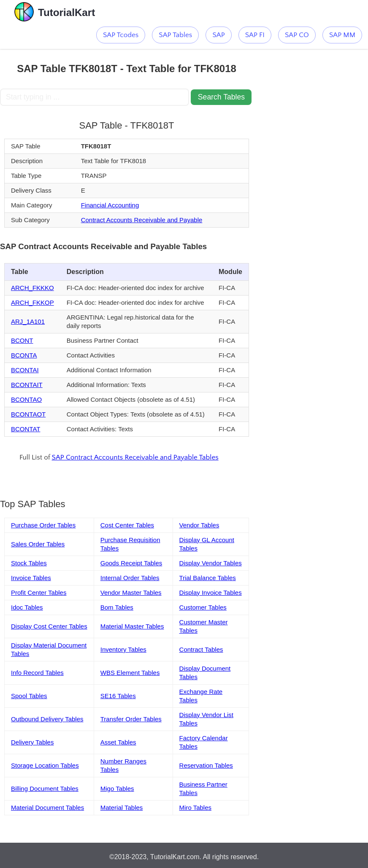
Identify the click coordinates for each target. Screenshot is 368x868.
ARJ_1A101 (28, 321)
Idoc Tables (27, 607)
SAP (218, 35)
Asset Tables (118, 742)
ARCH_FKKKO (32, 288)
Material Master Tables (132, 626)
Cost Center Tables (127, 525)
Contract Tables (201, 649)
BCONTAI (25, 370)
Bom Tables (117, 607)
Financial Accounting (110, 205)
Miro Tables (195, 808)
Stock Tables (29, 563)
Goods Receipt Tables (131, 563)
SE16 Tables (118, 696)
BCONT (22, 340)
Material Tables (122, 808)
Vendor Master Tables (131, 593)
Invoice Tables (31, 578)
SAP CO (297, 35)
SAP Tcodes (121, 35)
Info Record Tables (37, 673)
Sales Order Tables (38, 544)
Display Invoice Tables (211, 593)
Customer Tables (203, 607)
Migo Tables (117, 789)
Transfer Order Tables (131, 719)
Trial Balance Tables (208, 578)
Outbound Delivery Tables (47, 719)
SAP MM (342, 35)
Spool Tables (29, 696)
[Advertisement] (305, 91)
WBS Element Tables (130, 673)
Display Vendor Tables (211, 563)
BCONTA (24, 355)
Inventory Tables (123, 649)
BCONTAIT (27, 385)
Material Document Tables (47, 808)
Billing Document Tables (45, 789)
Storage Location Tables (45, 765)
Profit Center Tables (39, 593)
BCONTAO (26, 399)
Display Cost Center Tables (49, 626)
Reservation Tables (206, 765)
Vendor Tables (199, 525)
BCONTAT (26, 429)
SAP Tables (175, 35)
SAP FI (255, 35)
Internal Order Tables (130, 578)
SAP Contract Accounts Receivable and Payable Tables (135, 457)
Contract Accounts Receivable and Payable (142, 220)
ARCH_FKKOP (32, 302)
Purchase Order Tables (43, 525)
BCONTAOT (28, 414)
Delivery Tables (32, 742)
